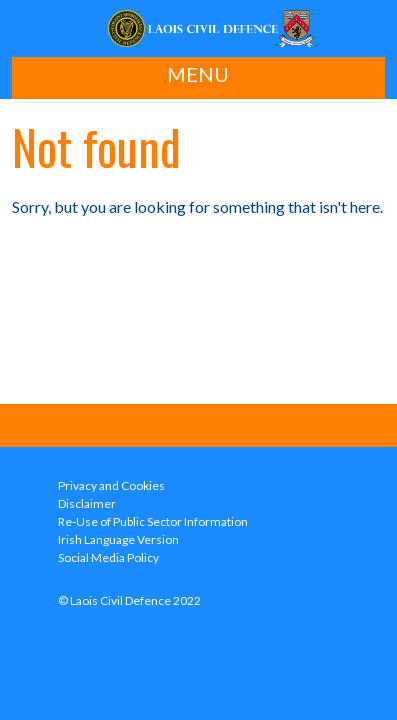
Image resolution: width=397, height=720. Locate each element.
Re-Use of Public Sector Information (153, 521)
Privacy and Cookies (111, 485)
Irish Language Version (118, 539)
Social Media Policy (108, 557)
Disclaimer (87, 503)
